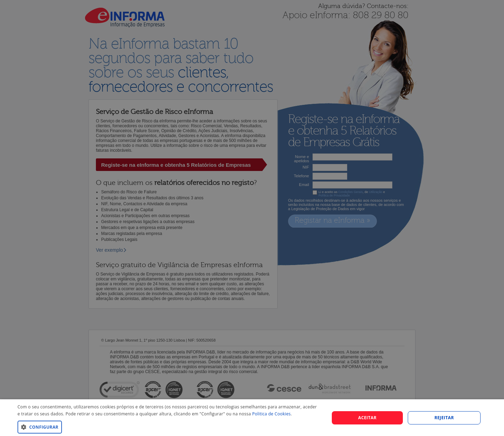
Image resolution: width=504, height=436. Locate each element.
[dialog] (252, 418)
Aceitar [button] (367, 418)
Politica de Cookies (271, 414)
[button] (169, 427)
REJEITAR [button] (444, 418)
